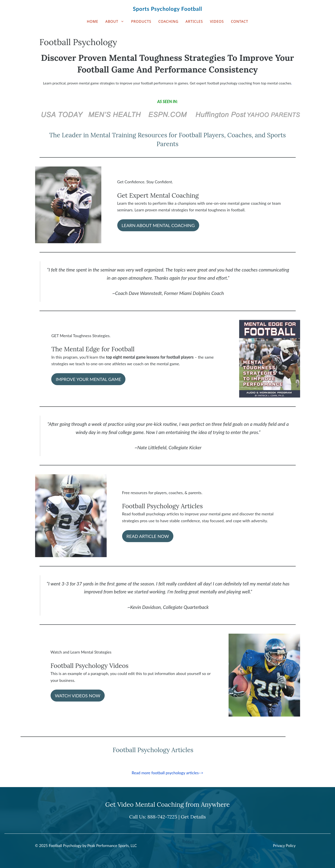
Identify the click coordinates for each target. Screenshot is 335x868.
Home (93, 21)
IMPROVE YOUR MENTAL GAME (88, 379)
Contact (240, 21)
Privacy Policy (284, 846)
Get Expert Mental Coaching (158, 195)
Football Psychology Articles (163, 506)
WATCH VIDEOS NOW (78, 696)
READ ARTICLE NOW (148, 536)
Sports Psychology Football (167, 9)
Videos (217, 21)
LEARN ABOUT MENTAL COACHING (158, 225)
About (116, 21)
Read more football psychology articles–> (167, 773)
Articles (194, 21)
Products (141, 21)
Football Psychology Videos (90, 666)
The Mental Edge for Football (93, 349)
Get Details (193, 817)
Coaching (168, 21)
